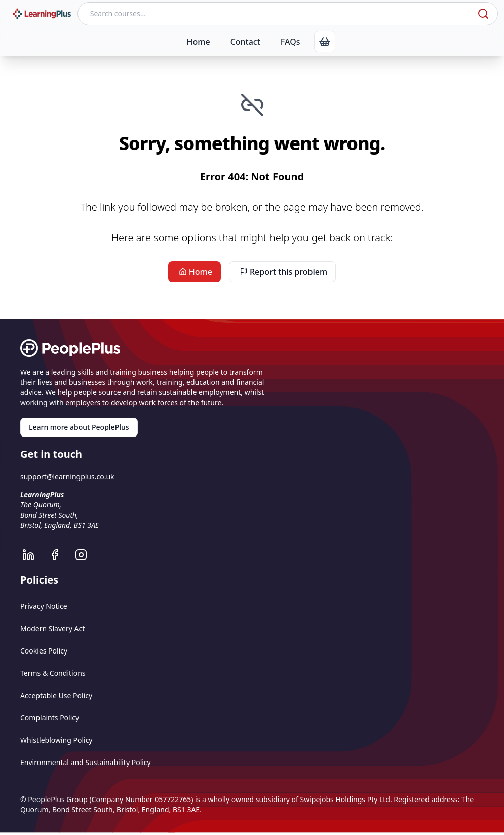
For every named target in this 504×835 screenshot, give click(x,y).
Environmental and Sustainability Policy (86, 762)
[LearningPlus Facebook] (60, 555)
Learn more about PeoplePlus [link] (79, 427)
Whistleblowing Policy (56, 740)
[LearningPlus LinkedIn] (33, 555)
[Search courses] (277, 14)
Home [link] (195, 272)
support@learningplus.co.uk (67, 476)
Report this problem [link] (282, 272)
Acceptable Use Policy (56, 695)
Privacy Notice (44, 606)
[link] (325, 42)
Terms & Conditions (53, 673)
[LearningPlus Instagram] (86, 555)
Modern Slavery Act (52, 628)
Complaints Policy (50, 718)
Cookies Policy (44, 651)
